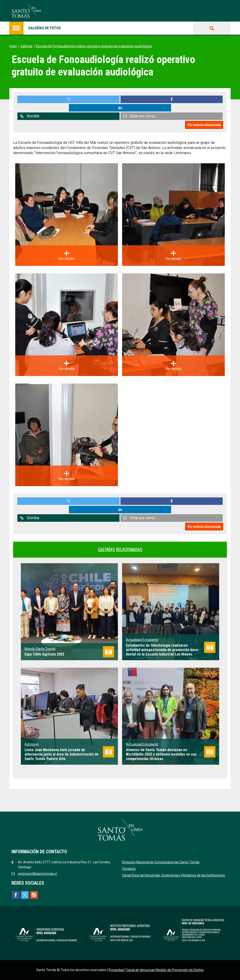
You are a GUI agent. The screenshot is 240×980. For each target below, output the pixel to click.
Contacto (129, 869)
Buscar (212, 28)
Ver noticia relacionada (204, 125)
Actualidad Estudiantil (142, 640)
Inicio (13, 46)
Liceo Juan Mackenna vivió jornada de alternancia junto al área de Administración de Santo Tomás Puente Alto (62, 754)
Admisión (32, 744)
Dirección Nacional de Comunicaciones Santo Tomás (161, 862)
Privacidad (116, 970)
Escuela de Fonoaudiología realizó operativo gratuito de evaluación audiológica (94, 46)
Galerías (26, 46)
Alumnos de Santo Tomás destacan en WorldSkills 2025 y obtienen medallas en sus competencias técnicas (161, 754)
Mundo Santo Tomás (40, 649)
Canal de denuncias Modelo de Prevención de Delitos (165, 970)
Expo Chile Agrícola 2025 (44, 654)
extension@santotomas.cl (37, 874)
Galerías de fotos (35, 28)
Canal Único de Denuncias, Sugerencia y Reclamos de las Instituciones (174, 875)
